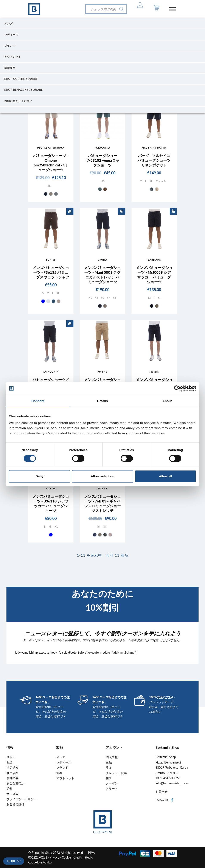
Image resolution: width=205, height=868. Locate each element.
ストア (11, 757)
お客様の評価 (16, 804)
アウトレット (65, 778)
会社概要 (12, 778)
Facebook (172, 800)
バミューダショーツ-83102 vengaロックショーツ (102, 160)
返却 (9, 789)
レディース (64, 762)
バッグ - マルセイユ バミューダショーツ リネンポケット (154, 160)
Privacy (54, 857)
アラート (112, 789)
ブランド (62, 768)
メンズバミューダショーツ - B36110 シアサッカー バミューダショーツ (51, 503)
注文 (109, 768)
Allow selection (102, 476)
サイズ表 (12, 794)
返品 (109, 762)
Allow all (165, 476)
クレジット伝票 (116, 773)
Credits (78, 857)
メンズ (61, 757)
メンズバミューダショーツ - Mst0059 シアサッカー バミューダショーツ (154, 275)
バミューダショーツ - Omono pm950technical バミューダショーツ (51, 163)
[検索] (106, 9)
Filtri (11, 861)
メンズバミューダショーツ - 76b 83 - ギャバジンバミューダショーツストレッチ (102, 503)
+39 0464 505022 (168, 778)
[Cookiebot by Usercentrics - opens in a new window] (177, 389)
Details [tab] (102, 401)
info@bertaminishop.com (172, 783)
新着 (59, 773)
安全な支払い (16, 783)
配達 (9, 762)
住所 (109, 778)
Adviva (47, 862)
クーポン (112, 783)
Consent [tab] (38, 401)
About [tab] (167, 401)
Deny (40, 476)
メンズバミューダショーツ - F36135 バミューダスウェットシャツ (51, 272)
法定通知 (12, 768)
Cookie (66, 857)
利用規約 (12, 773)
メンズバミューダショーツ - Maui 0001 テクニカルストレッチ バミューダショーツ (102, 275)
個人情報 (112, 757)
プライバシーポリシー (22, 799)
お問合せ (162, 792)
